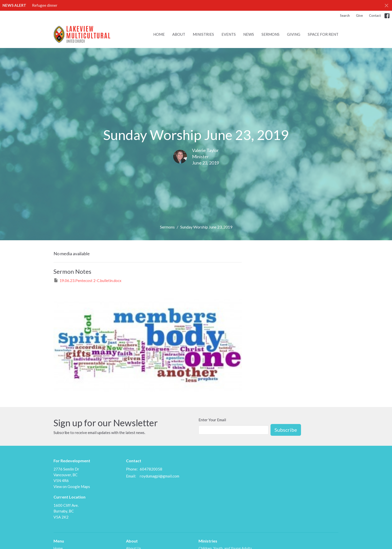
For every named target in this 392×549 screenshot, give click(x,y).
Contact (375, 15)
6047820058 (151, 469)
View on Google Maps (72, 486)
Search (345, 15)
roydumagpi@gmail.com (159, 476)
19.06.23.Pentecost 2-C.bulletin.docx (87, 280)
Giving (294, 34)
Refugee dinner (45, 5)
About (179, 34)
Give (359, 15)
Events (229, 34)
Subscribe (286, 430)
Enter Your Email (212, 420)
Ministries (203, 34)
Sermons (270, 34)
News (249, 34)
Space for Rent (323, 34)
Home (159, 34)
